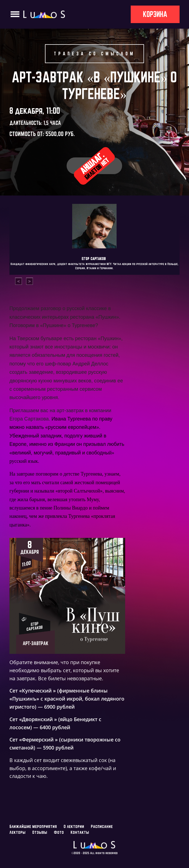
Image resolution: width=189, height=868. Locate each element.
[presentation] (18, 281)
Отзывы (40, 832)
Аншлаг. (94, 165)
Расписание (102, 826)
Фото (59, 832)
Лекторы (17, 832)
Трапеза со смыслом (94, 54)
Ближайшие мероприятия (33, 826)
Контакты (80, 832)
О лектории (74, 826)
